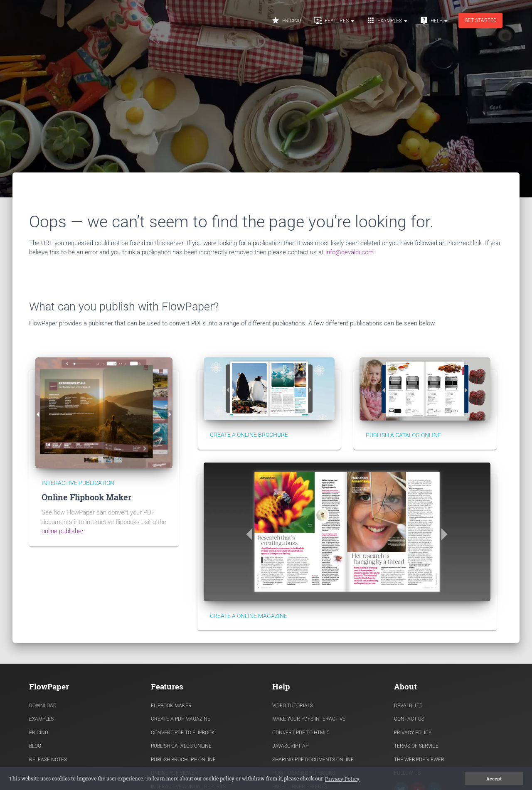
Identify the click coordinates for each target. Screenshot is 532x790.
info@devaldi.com (350, 252)
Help (434, 20)
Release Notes (48, 760)
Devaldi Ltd (408, 706)
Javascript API (291, 746)
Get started (481, 20)
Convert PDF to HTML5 (301, 733)
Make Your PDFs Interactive (309, 719)
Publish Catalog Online (181, 746)
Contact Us (409, 719)
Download (43, 706)
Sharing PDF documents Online (313, 760)
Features (334, 20)
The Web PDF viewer (419, 760)
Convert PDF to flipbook (183, 733)
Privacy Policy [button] (342, 779)
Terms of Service (416, 746)
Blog (35, 746)
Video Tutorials (293, 706)
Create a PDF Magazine (181, 719)
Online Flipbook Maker (86, 497)
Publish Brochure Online (183, 760)
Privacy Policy (413, 733)
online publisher (62, 531)
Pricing (286, 20)
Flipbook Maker (171, 706)
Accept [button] (494, 779)
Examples (387, 20)
